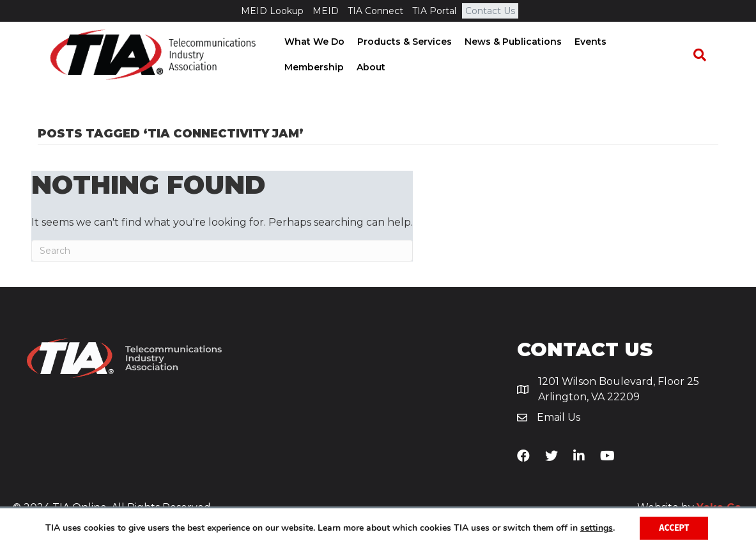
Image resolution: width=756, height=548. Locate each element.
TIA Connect (375, 11)
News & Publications (509, 42)
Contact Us (490, 11)
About (295, 68)
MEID (326, 11)
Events (587, 42)
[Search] (706, 56)
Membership (645, 42)
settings (597, 528)
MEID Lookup (272, 11)
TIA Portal (434, 11)
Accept (674, 528)
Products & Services (401, 42)
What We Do (311, 42)
